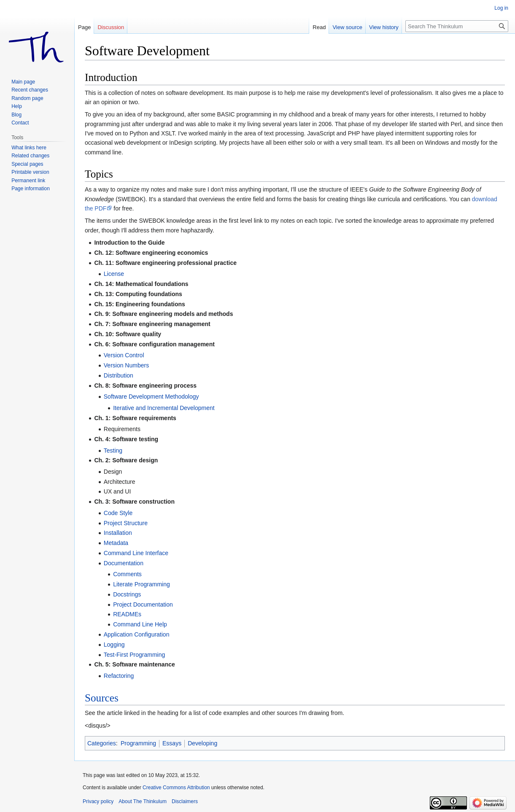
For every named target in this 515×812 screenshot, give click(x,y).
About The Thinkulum (143, 801)
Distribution (119, 375)
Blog (16, 115)
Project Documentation (143, 604)
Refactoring (119, 676)
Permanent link (28, 181)
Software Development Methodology (151, 397)
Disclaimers (185, 801)
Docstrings (127, 594)
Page (84, 27)
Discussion (111, 27)
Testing (113, 451)
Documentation (124, 563)
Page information (31, 189)
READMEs (127, 614)
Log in (501, 8)
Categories (102, 743)
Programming (138, 743)
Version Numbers (126, 365)
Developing (202, 743)
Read (319, 27)
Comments (127, 574)
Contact (20, 123)
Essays (172, 743)
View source (347, 27)
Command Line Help (140, 624)
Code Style (118, 513)
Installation (118, 533)
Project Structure (126, 523)
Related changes (30, 156)
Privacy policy (98, 801)
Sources (102, 698)
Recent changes (30, 90)
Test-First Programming (134, 655)
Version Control (124, 355)
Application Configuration (137, 634)
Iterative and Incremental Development (164, 408)
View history (384, 27)
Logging (114, 645)
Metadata (116, 543)
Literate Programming (142, 584)
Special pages (27, 164)
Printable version (30, 172)
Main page (23, 82)
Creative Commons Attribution (176, 788)
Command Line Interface (136, 553)
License (114, 274)
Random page (27, 98)
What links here (29, 148)
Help (17, 106)
